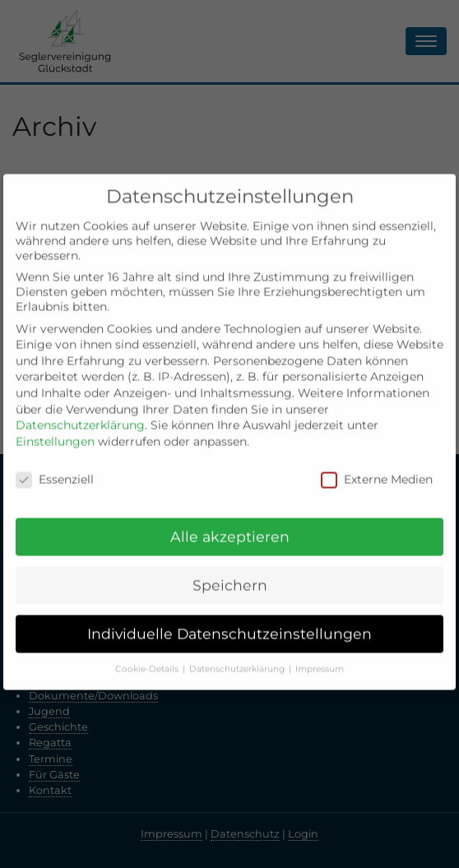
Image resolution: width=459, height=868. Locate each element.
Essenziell (55, 468)
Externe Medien (377, 468)
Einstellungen (55, 431)
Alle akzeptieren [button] (230, 526)
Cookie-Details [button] (148, 659)
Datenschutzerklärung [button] (238, 659)
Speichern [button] (230, 575)
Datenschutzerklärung (80, 415)
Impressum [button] (320, 659)
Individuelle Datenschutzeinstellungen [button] (229, 623)
